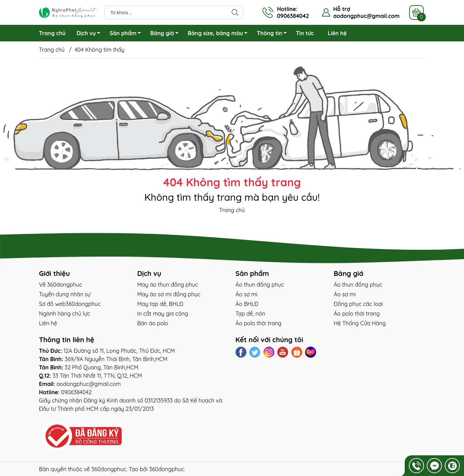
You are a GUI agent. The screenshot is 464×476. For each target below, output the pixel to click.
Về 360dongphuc (60, 285)
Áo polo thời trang (259, 323)
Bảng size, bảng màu (220, 34)
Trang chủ (52, 33)
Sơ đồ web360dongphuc (70, 304)
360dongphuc (109, 469)
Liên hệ (337, 33)
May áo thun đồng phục (168, 285)
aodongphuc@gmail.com (366, 16)
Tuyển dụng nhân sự (65, 294)
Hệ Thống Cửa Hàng (360, 323)
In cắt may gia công (163, 314)
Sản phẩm (127, 34)
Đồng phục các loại (358, 304)
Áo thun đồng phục (260, 285)
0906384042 (76, 392)
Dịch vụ (90, 34)
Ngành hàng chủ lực (64, 314)
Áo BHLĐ (247, 304)
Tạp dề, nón (250, 314)
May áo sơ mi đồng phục (169, 294)
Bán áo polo (153, 323)
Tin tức (305, 33)
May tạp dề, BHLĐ (160, 304)
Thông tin (274, 34)
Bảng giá (166, 34)
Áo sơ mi (246, 294)
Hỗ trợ (341, 9)
